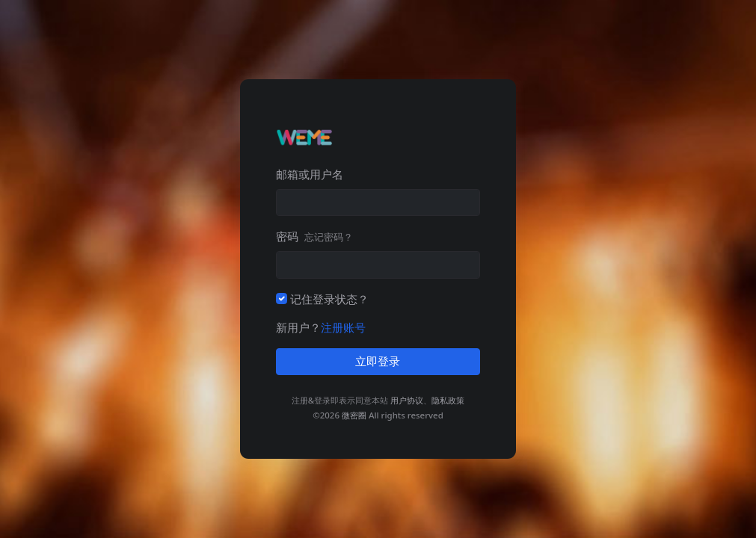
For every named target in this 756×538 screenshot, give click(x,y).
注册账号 (343, 327)
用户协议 (407, 400)
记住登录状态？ (329, 299)
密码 (314, 236)
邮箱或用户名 (310, 174)
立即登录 (378, 362)
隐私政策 (448, 400)
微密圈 (354, 415)
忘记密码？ (329, 237)
